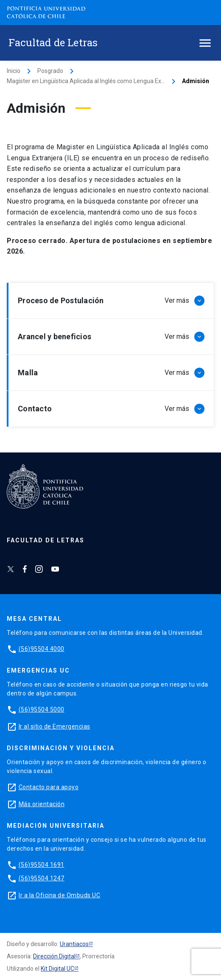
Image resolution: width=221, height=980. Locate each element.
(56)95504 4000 (42, 649)
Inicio (14, 71)
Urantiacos (74, 944)
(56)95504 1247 (42, 878)
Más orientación (42, 804)
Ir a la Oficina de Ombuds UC (59, 895)
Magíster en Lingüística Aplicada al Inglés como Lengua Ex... (86, 81)
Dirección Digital (54, 956)
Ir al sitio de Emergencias (55, 726)
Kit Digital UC (57, 969)
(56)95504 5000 (42, 709)
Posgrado (50, 71)
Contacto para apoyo (49, 787)
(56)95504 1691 (42, 865)
